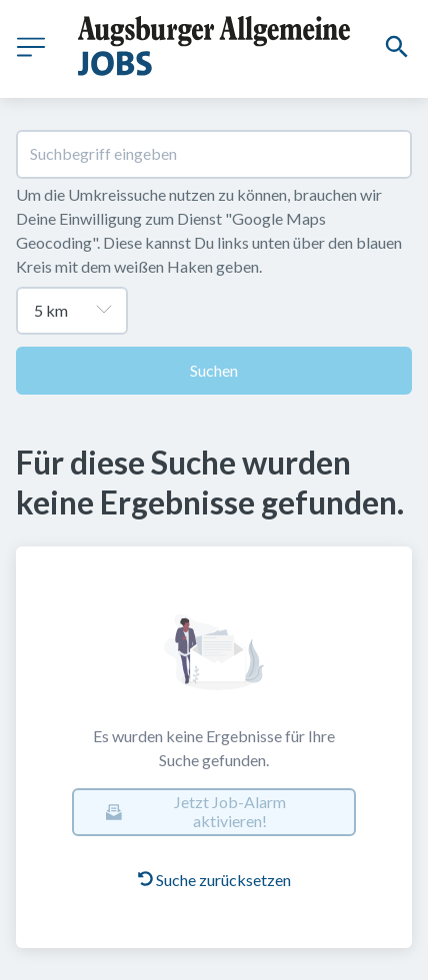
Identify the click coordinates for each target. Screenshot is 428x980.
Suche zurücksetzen (214, 880)
